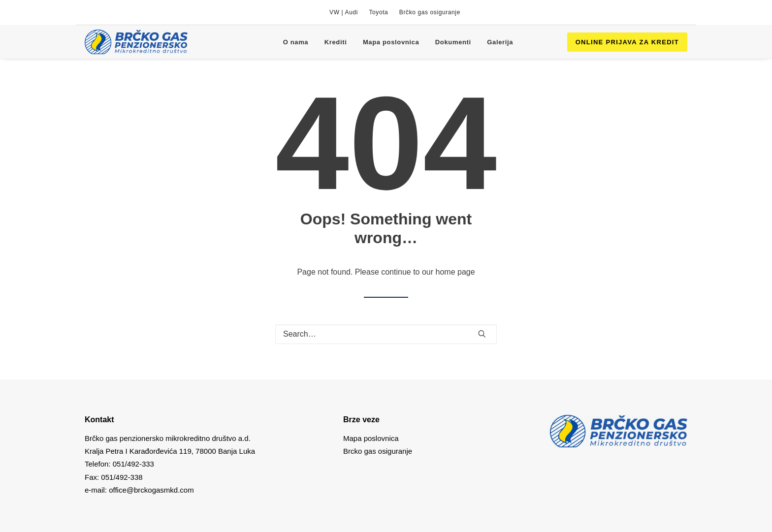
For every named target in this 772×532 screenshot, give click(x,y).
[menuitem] (344, 12)
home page (455, 272)
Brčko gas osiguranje (430, 12)
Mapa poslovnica (391, 42)
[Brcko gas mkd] (136, 42)
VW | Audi (344, 12)
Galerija (500, 42)
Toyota (378, 12)
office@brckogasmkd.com (151, 490)
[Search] (386, 334)
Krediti (336, 42)
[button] (482, 334)
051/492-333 (133, 464)
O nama (296, 42)
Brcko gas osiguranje (378, 451)
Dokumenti (453, 42)
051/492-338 (121, 477)
